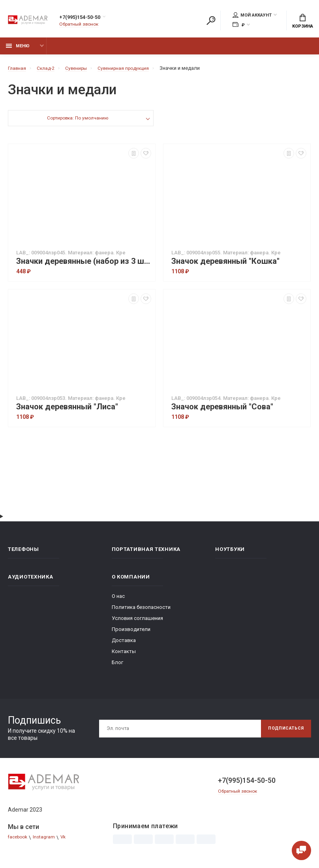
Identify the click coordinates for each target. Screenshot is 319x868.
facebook (19, 842)
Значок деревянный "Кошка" (225, 266)
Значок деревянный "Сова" (222, 411)
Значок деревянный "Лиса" (67, 411)
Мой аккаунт (252, 16)
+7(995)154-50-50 (88, 19)
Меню (18, 50)
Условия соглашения (137, 623)
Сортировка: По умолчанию (77, 123)
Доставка (124, 645)
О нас (118, 600)
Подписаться (283, 733)
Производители (131, 634)
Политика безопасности (141, 611)
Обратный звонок (81, 25)
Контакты (124, 656)
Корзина (303, 22)
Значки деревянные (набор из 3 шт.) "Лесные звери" (84, 266)
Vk (68, 842)
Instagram (48, 842)
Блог (117, 667)
